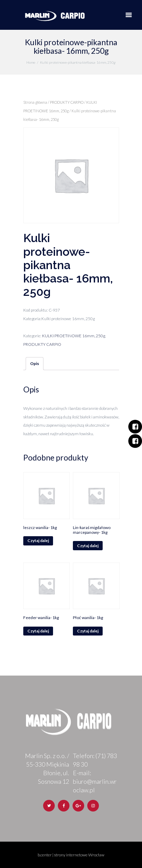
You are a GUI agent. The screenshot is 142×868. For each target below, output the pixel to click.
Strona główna (35, 102)
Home (31, 62)
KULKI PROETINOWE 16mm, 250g (74, 336)
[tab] (35, 364)
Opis (35, 363)
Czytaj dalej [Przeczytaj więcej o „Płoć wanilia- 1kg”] (88, 631)
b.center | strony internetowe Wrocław (71, 855)
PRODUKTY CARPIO (67, 102)
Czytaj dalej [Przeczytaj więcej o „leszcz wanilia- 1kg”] (38, 540)
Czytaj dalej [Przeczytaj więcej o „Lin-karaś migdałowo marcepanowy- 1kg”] (88, 546)
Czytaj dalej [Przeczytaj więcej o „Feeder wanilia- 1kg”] (38, 631)
